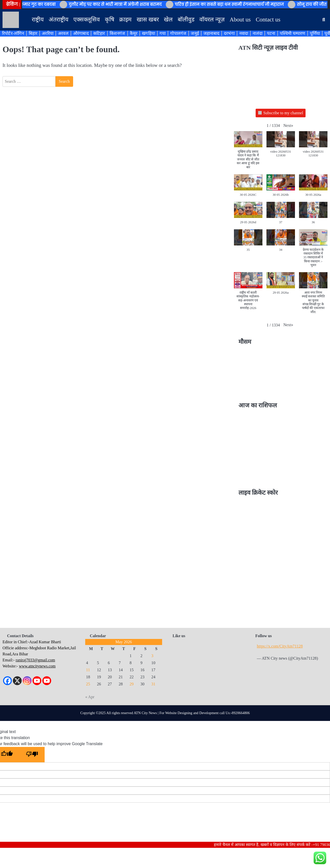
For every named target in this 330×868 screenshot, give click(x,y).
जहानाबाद (211, 33)
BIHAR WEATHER (281, 369)
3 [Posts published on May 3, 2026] (152, 656)
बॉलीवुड (186, 20)
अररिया (48, 33)
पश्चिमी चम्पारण (293, 33)
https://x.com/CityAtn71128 (280, 646)
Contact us (268, 20)
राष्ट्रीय (38, 20)
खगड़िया (148, 33)
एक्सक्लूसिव (87, 20)
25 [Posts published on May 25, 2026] (88, 684)
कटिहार (99, 33)
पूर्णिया (315, 33)
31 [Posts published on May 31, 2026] (153, 684)
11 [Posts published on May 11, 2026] (88, 670)
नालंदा (258, 33)
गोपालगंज (178, 33)
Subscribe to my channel (281, 113)
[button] (288, 126)
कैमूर (134, 33)
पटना (271, 33)
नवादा (244, 33)
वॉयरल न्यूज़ (212, 20)
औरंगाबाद (81, 33)
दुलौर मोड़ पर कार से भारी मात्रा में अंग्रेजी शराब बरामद (119, 4)
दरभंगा (229, 33)
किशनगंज (117, 33)
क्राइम (125, 20)
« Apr (90, 697)
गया (163, 33)
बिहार (33, 33)
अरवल (63, 33)
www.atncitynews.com (37, 666)
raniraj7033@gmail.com (35, 660)
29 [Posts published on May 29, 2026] (132, 684)
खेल (168, 20)
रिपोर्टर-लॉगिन (13, 33)
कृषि (110, 20)
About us (240, 20)
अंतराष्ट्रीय (58, 20)
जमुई (195, 33)
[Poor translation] (32, 755)
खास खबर (148, 20)
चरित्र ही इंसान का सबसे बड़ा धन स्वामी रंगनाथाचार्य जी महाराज (233, 4)
